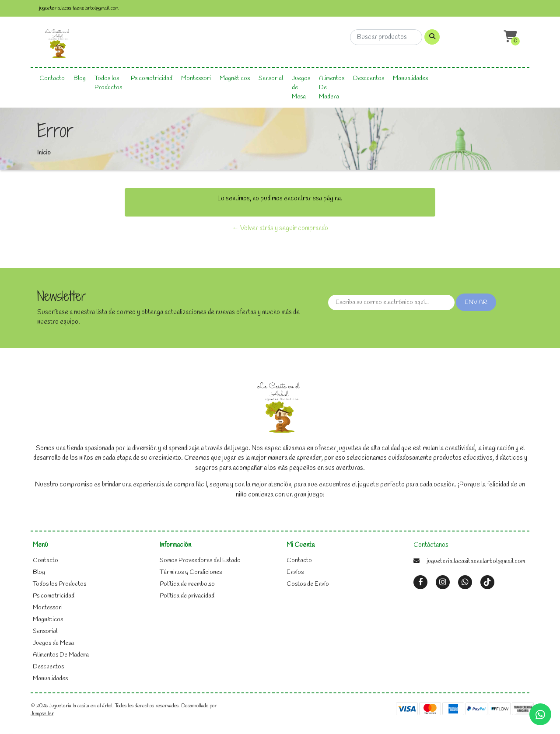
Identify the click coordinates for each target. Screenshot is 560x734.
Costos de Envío (308, 584)
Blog (80, 79)
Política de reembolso (187, 584)
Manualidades (410, 79)
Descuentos (369, 79)
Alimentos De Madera (332, 88)
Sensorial (271, 79)
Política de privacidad (187, 596)
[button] (509, 37)
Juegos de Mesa (301, 88)
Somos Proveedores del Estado (200, 561)
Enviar (476, 302)
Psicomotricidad (152, 79)
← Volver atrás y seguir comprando (280, 228)
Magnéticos (235, 79)
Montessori (196, 79)
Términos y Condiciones (191, 572)
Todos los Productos (108, 83)
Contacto (52, 79)
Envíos (295, 572)
